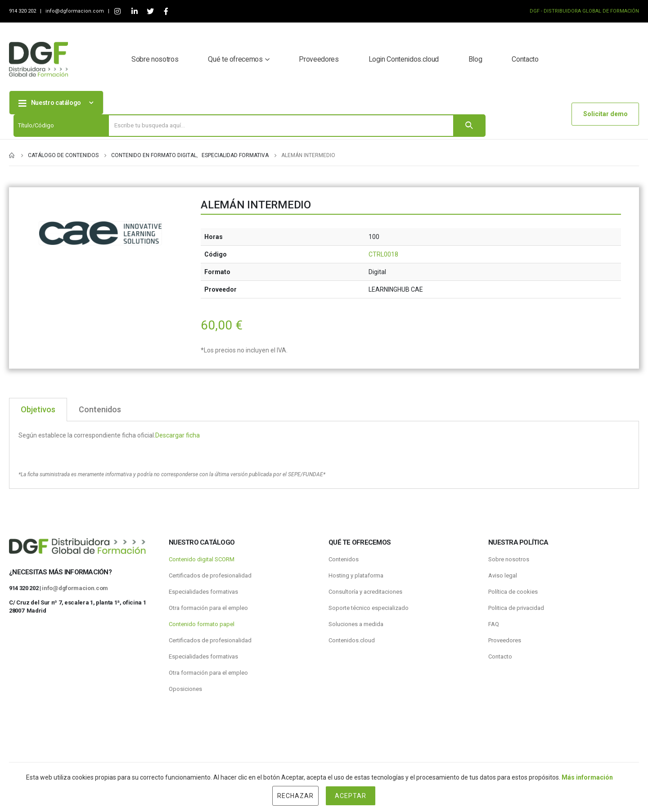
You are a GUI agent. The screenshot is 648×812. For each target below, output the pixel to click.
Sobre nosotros (155, 59)
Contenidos (344, 559)
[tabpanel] (324, 455)
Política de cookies (513, 592)
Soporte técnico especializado (369, 608)
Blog (475, 59)
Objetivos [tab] (38, 409)
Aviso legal (503, 575)
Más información (587, 777)
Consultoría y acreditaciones (365, 592)
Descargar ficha (178, 435)
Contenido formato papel (202, 624)
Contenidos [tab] (100, 409)
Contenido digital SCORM (202, 559)
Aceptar (351, 796)
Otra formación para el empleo (208, 608)
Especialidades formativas (203, 592)
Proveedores (319, 59)
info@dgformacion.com (75, 11)
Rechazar (295, 796)
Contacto (525, 59)
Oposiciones (185, 689)
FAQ (494, 624)
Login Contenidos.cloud (404, 59)
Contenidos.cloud (352, 640)
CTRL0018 (383, 254)
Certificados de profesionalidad (210, 575)
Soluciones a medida (356, 624)
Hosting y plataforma (356, 575)
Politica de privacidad (516, 608)
